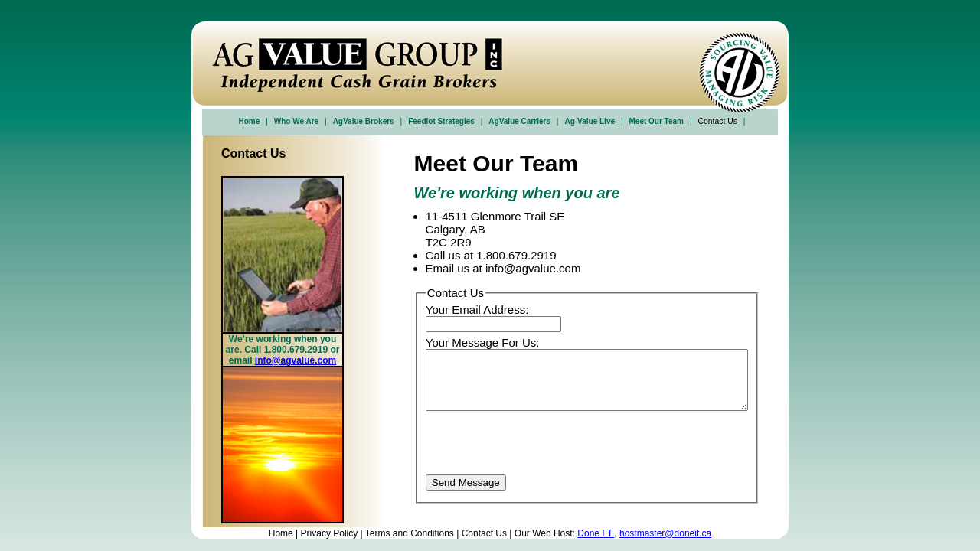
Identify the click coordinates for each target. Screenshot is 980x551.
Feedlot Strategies (441, 121)
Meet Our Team (657, 121)
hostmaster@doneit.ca (665, 533)
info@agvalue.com (296, 360)
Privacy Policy (330, 533)
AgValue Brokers (364, 121)
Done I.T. (596, 533)
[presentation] (542, 445)
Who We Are (296, 121)
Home (250, 121)
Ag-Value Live (590, 121)
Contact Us (484, 533)
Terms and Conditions (410, 533)
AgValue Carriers (519, 121)
